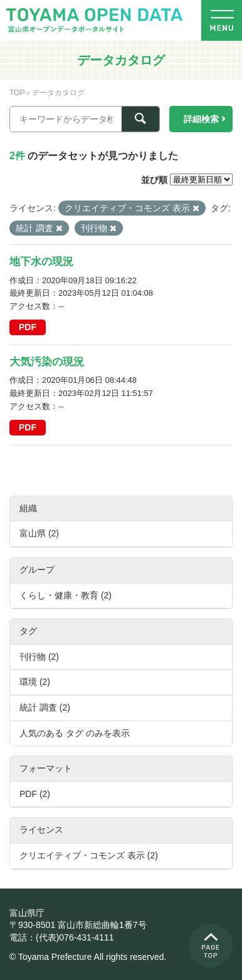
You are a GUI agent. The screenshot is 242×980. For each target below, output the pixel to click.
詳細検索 (201, 119)
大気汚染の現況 (47, 362)
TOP (17, 93)
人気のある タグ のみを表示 (75, 733)
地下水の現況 (41, 262)
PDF (28, 327)
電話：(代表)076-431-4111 (62, 937)
